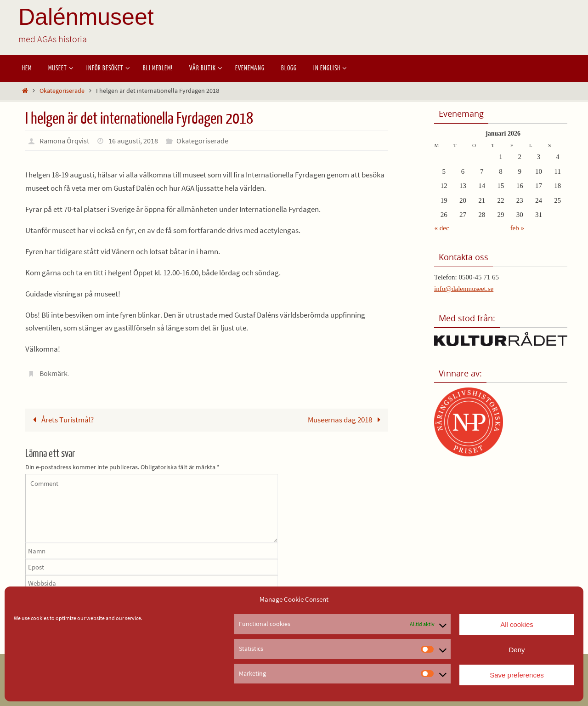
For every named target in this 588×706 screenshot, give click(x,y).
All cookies (517, 624)
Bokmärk (54, 373)
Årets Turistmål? (61, 420)
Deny (517, 650)
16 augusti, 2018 (133, 141)
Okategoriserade (62, 91)
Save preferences (517, 675)
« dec (442, 228)
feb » (517, 228)
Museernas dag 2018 (346, 420)
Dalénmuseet (86, 17)
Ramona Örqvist (64, 141)
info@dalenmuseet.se (464, 289)
